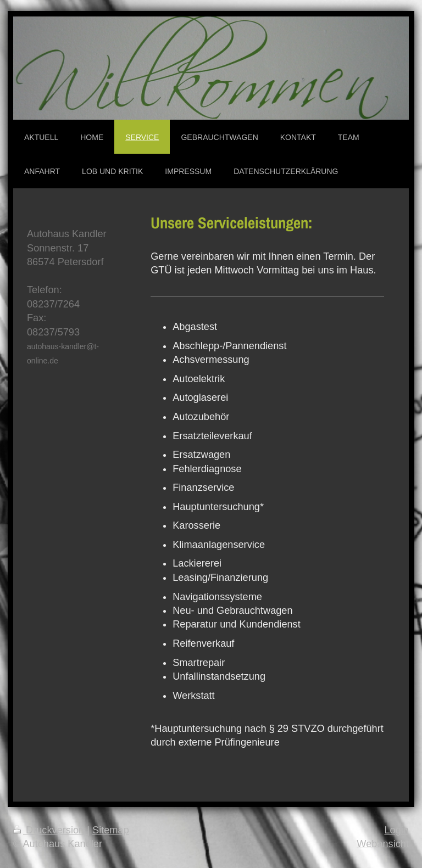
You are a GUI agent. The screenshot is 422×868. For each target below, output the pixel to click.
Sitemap (111, 830)
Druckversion (50, 830)
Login (396, 830)
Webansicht (383, 844)
